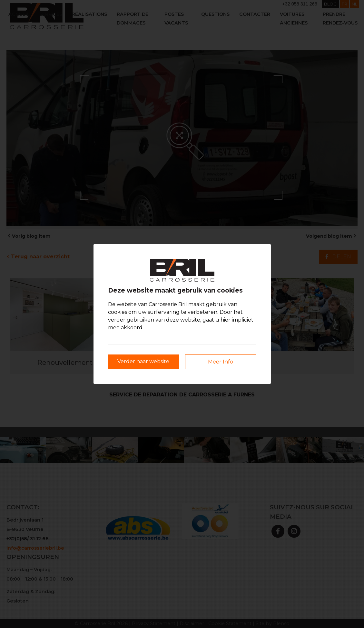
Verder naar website (143, 361)
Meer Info (221, 362)
